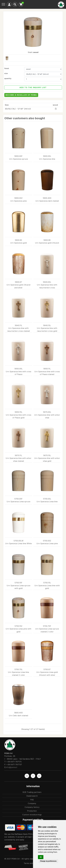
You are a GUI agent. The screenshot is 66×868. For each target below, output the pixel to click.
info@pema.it (12, 767)
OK (41, 857)
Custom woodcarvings (32, 815)
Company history (32, 807)
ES (39, 776)
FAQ (32, 800)
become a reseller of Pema (21, 95)
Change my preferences (48, 861)
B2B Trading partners (32, 792)
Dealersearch (32, 796)
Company (32, 803)
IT (33, 776)
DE (27, 776)
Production (32, 811)
